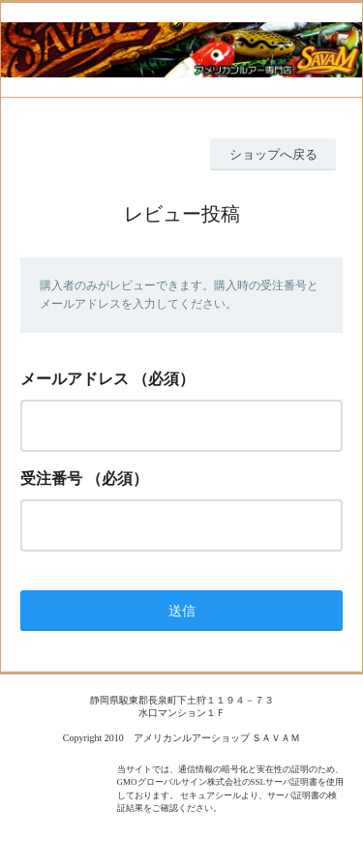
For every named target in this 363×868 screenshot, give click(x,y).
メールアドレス (75, 379)
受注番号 (51, 479)
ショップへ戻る (273, 154)
